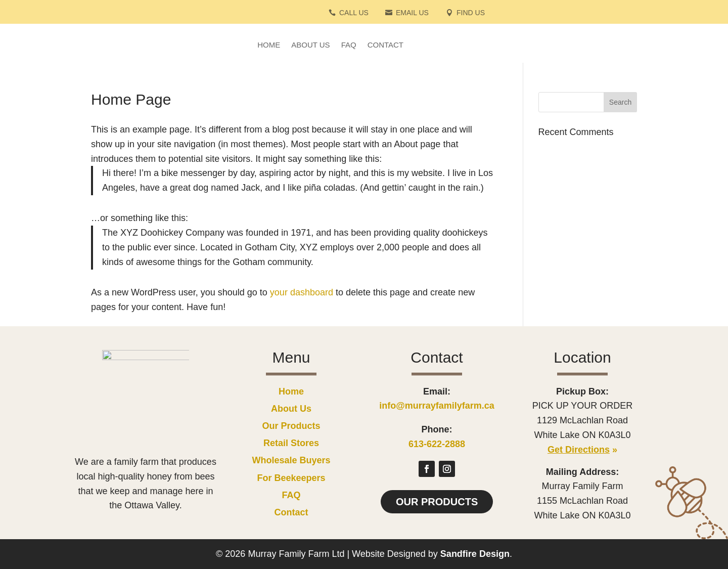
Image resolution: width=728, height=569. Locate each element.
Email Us (412, 13)
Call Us (354, 13)
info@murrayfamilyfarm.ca (437, 406)
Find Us (471, 13)
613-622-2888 (437, 444)
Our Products (437, 502)
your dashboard (302, 292)
